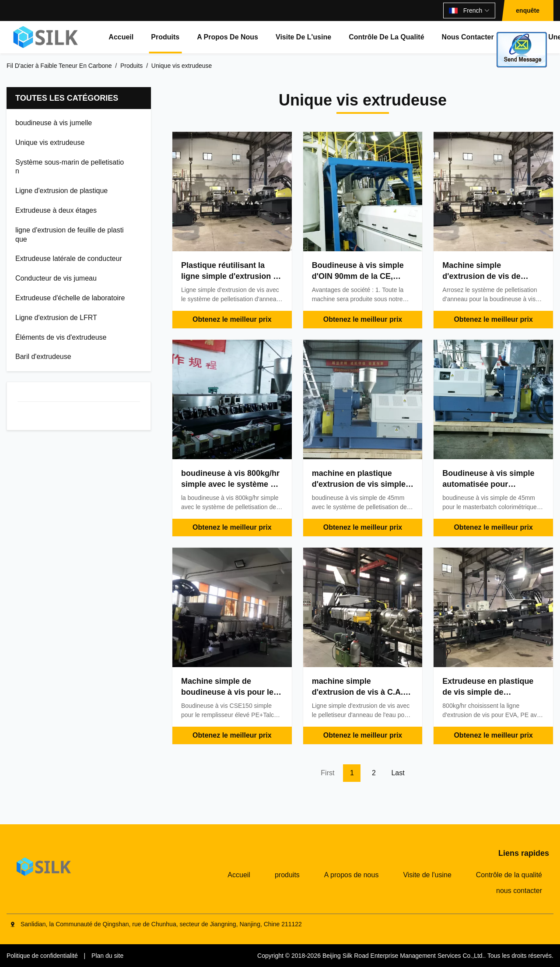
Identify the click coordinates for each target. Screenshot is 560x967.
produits (165, 37)
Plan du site (107, 956)
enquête (528, 11)
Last (398, 773)
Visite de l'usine (303, 37)
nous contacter (468, 37)
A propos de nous (227, 37)
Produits (131, 66)
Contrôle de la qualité (386, 37)
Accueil (121, 37)
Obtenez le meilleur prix (232, 319)
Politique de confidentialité (42, 956)
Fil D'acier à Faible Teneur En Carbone (59, 66)
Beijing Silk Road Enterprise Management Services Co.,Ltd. (403, 956)
